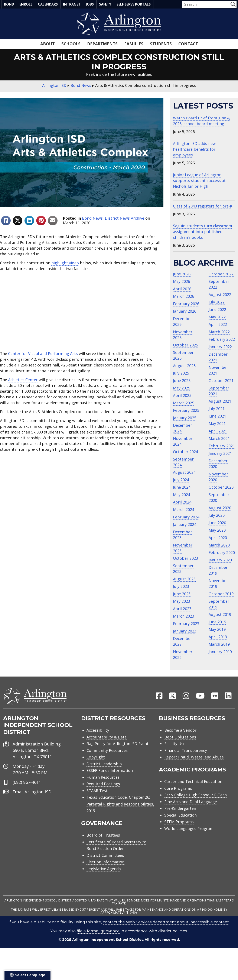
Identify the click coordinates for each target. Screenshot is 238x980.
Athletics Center (23, 380)
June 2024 (182, 487)
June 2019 (217, 622)
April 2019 (218, 637)
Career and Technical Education (193, 782)
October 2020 (221, 487)
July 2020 (217, 515)
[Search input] (206, 4)
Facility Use (175, 744)
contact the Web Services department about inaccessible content (166, 923)
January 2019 (220, 652)
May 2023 (182, 601)
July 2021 (217, 409)
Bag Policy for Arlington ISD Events (118, 744)
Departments (102, 44)
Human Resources (103, 778)
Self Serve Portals (134, 4)
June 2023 (182, 594)
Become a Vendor (180, 731)
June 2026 (182, 274)
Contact (188, 44)
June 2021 (217, 416)
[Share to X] (18, 221)
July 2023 (181, 586)
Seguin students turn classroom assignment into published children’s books (203, 232)
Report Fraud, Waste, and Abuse (194, 758)
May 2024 (182, 495)
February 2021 (222, 446)
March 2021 (219, 438)
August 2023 (184, 579)
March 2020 (219, 545)
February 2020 (222, 552)
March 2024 (184, 509)
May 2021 (217, 423)
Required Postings (103, 784)
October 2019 (221, 594)
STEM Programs (179, 822)
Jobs (90, 4)
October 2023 (185, 558)
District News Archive (125, 218)
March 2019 (219, 644)
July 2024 (181, 480)
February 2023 (186, 624)
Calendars (48, 4)
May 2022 (217, 317)
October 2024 (185, 452)
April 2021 (218, 431)
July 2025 (181, 373)
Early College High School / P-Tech (195, 795)
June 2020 (217, 523)
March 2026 (184, 296)
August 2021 (220, 401)
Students (161, 44)
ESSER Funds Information (110, 771)
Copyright (96, 758)
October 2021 (221, 381)
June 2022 (217, 309)
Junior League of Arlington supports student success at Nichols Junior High (199, 180)
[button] (233, 4)
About (48, 44)
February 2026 (186, 304)
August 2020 (220, 508)
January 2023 (185, 631)
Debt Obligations (180, 738)
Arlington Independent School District (107, 940)
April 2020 (218, 538)
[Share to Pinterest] (41, 221)
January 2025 (185, 418)
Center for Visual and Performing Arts (43, 353)
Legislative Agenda (104, 869)
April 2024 (182, 502)
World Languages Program (189, 829)
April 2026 (182, 289)
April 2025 (182, 395)
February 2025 (186, 410)
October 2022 (221, 274)
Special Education (180, 816)
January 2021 (220, 453)
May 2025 (182, 388)
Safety (105, 4)
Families (134, 44)
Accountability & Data (107, 738)
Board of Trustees (103, 836)
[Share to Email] (53, 221)
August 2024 (184, 472)
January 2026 (185, 311)
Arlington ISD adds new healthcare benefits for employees (194, 149)
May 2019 (217, 629)
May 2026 (182, 281)
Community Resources (107, 751)
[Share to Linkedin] (29, 221)
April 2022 (218, 324)
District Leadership (104, 764)
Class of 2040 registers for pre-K (203, 206)
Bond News (92, 218)
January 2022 (220, 347)
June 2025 (182, 381)
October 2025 (185, 345)
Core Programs (178, 789)
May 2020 (217, 530)
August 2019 (220, 614)
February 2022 (222, 339)
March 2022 (219, 332)
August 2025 (184, 366)
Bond (9, 4)
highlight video (65, 263)
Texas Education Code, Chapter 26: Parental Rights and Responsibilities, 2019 (120, 805)
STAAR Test (97, 791)
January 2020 (220, 560)
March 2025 (184, 403)
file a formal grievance (98, 932)
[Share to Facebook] (6, 221)
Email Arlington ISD (32, 792)
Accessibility (98, 731)
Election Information (105, 863)
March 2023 (184, 616)
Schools (71, 44)
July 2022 (217, 302)
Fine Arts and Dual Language (191, 802)
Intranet (72, 4)
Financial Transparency (186, 751)
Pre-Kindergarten (180, 809)
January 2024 (185, 524)
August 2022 (220, 295)
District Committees (105, 856)
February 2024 (186, 517)
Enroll (26, 4)
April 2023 (182, 609)
